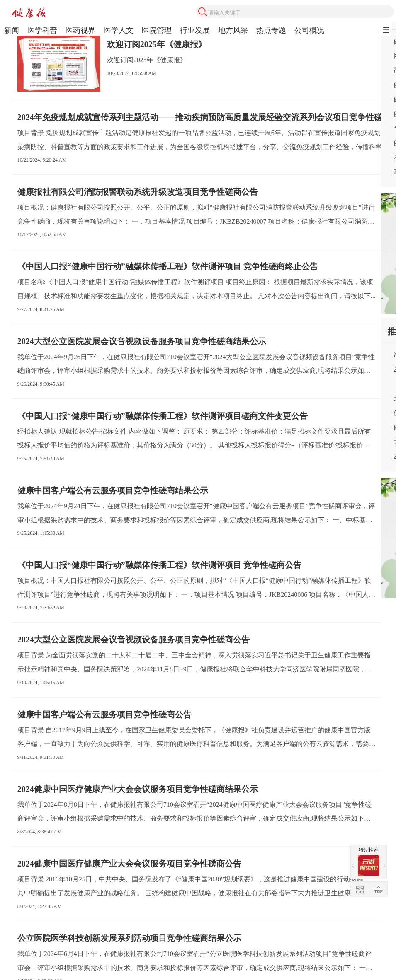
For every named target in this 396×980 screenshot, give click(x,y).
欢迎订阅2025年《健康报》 (157, 44)
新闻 (12, 30)
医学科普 (42, 30)
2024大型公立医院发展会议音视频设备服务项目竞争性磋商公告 (134, 640)
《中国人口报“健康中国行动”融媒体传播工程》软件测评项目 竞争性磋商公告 (159, 565)
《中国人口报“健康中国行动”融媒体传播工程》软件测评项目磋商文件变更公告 (163, 416)
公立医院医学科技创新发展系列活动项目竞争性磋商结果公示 (129, 938)
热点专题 (271, 30)
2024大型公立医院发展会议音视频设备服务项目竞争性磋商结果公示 (142, 341)
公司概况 (309, 30)
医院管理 (157, 30)
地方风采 (233, 30)
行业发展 (195, 30)
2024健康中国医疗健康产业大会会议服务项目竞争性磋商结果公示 (138, 789)
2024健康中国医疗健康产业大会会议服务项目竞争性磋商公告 (129, 864)
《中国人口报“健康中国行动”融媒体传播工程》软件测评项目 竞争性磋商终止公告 (168, 266)
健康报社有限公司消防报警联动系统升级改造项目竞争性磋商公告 (138, 192)
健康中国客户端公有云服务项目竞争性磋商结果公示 (113, 490)
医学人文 (119, 30)
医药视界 (80, 30)
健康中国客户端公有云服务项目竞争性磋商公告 (104, 714)
